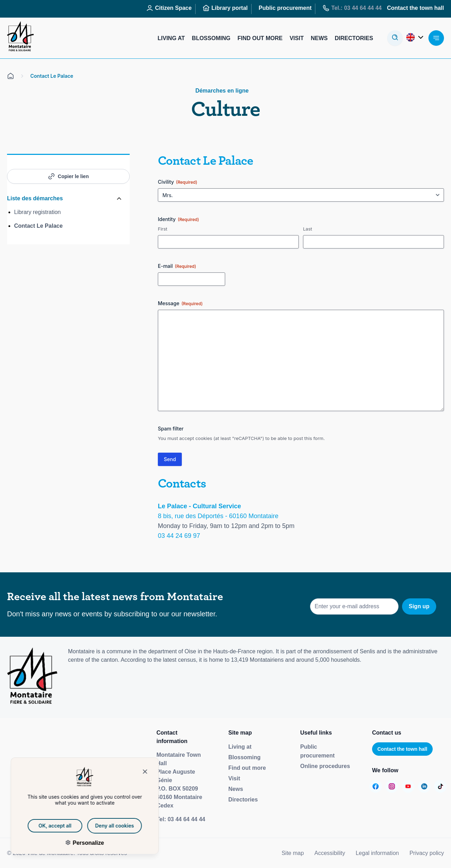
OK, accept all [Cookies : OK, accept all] (44, 826)
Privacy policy (427, 853)
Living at (240, 747)
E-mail (177, 266)
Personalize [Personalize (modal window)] (77, 843)
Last (308, 229)
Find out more (247, 768)
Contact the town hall (402, 749)
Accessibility (330, 853)
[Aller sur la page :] (376, 786)
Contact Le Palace (38, 226)
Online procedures (325, 766)
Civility (178, 182)
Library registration (38, 212)
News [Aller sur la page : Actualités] (319, 38)
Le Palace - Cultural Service (199, 506)
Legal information (377, 853)
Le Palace (228, 161)
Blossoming (245, 757)
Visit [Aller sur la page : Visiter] (297, 38)
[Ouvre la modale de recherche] (395, 38)
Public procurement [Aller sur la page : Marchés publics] (285, 8)
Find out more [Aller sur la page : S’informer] (260, 38)
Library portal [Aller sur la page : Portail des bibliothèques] (225, 8)
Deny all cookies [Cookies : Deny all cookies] (104, 826)
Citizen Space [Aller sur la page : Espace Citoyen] (169, 8)
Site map (293, 853)
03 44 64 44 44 (187, 819)
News (236, 789)
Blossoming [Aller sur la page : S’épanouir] (211, 38)
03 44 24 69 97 (179, 536)
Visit (234, 778)
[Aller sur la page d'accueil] (11, 76)
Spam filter (171, 429)
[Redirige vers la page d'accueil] (20, 38)
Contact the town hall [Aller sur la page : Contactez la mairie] (415, 8)
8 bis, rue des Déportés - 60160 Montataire (218, 516)
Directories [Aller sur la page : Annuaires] (354, 38)
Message (180, 303)
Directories (243, 800)
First (163, 229)
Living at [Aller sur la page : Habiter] (171, 38)
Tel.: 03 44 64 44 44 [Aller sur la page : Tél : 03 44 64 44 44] (352, 8)
